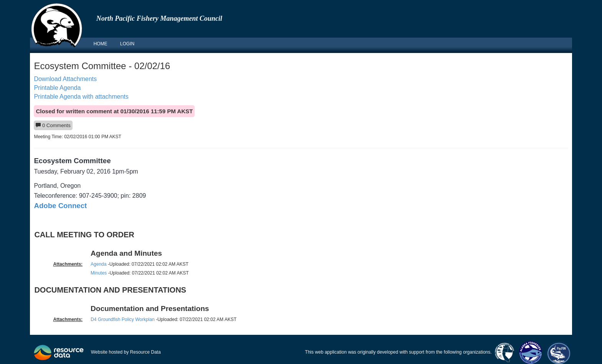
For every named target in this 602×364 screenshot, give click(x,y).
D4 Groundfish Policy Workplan (123, 319)
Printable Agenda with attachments (81, 97)
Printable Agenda (57, 88)
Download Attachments (65, 79)
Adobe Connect (60, 206)
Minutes (99, 273)
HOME (100, 44)
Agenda (98, 264)
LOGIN (127, 44)
